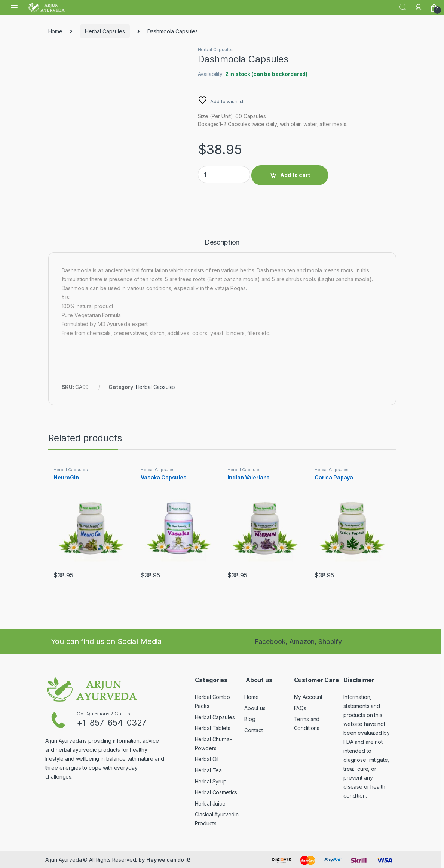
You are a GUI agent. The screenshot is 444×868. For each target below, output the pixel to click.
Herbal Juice (210, 803)
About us (255, 708)
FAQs (300, 708)
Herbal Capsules (105, 31)
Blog (250, 719)
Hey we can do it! (168, 860)
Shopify (330, 642)
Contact (254, 730)
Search (403, 7)
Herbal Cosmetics (216, 792)
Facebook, (271, 642)
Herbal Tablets (213, 728)
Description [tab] (222, 243)
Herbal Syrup (211, 781)
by (142, 860)
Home (55, 31)
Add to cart (295, 175)
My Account (308, 697)
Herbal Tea (209, 770)
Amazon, (304, 642)
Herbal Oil (207, 759)
